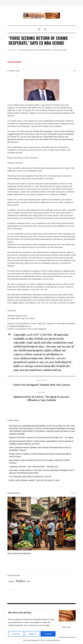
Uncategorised (14, 62)
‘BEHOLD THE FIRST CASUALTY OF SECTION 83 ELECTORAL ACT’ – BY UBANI (41, 438)
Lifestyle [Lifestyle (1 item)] (11, 582)
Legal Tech (66, 628)
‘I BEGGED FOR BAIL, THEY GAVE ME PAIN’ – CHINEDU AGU (34, 467)
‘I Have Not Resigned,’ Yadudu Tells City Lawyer (42, 385)
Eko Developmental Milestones (19, 553)
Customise (16, 634)
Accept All (48, 634)
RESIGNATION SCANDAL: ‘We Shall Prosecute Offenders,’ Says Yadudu (41, 399)
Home (9, 50)
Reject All (32, 634)
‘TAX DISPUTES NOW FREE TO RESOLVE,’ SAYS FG (30, 477)
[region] (32, 624)
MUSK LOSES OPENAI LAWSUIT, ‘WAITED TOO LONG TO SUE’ (35, 480)
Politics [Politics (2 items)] (20, 581)
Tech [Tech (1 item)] (28, 582)
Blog (15, 50)
